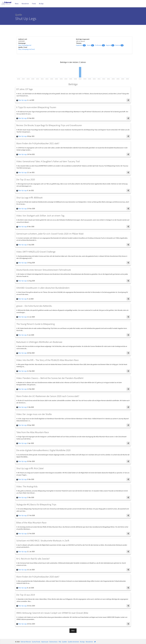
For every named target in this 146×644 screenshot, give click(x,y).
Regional (108, 45)
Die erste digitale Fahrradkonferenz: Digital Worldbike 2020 (43, 450)
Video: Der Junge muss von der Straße (34, 414)
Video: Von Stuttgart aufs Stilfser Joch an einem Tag (40, 216)
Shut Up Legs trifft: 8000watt (29, 198)
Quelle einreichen (74, 642)
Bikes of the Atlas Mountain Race (31, 523)
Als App (41, 4)
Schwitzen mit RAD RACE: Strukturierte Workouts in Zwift (43, 541)
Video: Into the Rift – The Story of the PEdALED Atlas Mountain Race (47, 360)
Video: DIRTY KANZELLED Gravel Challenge (36, 252)
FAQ (60, 642)
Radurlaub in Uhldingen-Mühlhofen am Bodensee (39, 342)
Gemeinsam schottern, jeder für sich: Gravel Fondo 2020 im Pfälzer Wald (50, 234)
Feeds (34, 4)
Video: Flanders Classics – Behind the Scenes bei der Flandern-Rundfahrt (50, 378)
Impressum (45, 642)
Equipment (79, 45)
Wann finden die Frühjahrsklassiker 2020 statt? (38, 577)
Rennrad (118, 45)
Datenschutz (53, 642)
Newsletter (25, 4)
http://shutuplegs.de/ (25, 45)
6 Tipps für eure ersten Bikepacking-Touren (36, 107)
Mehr (73, 631)
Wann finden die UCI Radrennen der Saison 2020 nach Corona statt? (48, 396)
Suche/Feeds (36, 642)
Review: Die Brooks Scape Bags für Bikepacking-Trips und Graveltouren (49, 125)
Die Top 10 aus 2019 (26, 595)
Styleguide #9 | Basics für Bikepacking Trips (36, 504)
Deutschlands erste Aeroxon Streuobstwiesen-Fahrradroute (44, 270)
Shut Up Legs (22, 100)
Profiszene (98, 45)
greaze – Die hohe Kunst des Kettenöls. (34, 306)
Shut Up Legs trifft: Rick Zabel (30, 468)
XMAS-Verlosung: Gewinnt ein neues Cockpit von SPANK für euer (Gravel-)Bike (52, 613)
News (17, 4)
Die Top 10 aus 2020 (26, 179)
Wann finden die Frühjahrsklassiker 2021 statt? (38, 143)
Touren (89, 45)
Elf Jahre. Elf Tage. (25, 89)
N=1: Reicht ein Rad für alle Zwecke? (33, 559)
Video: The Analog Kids (27, 486)
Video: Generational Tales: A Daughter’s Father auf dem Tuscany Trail (48, 161)
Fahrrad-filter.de (26, 642)
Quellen (65, 642)
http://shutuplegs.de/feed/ (27, 49)
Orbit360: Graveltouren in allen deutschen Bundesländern (43, 288)
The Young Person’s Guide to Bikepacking (35, 324)
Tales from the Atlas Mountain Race (33, 432)
